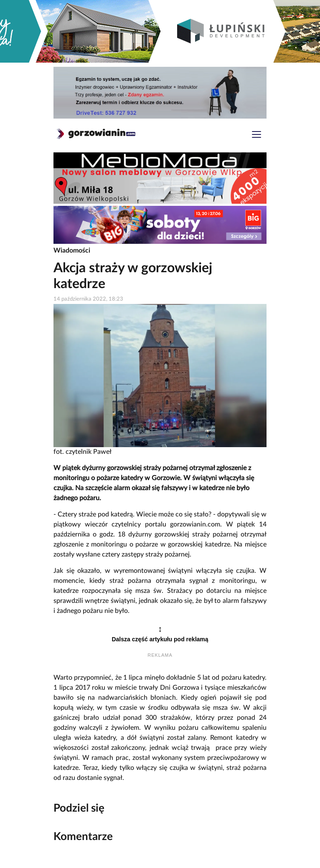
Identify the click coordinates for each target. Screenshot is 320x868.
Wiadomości (72, 251)
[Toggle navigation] (257, 135)
